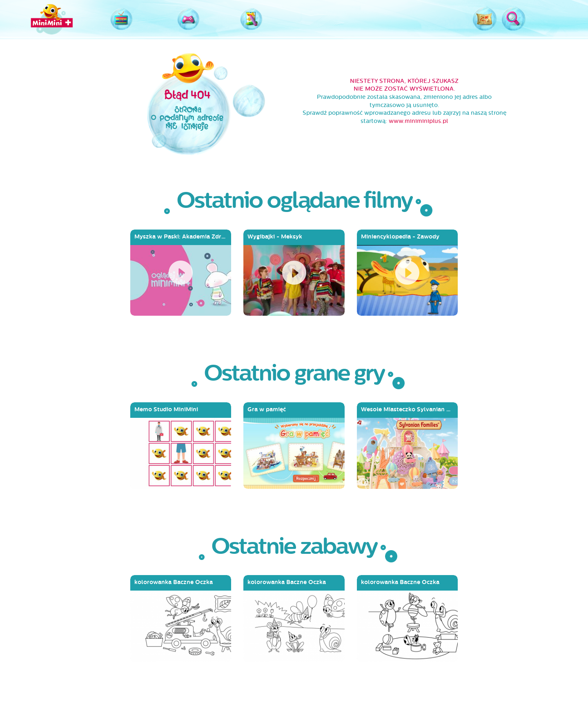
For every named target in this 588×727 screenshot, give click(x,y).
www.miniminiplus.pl (418, 121)
